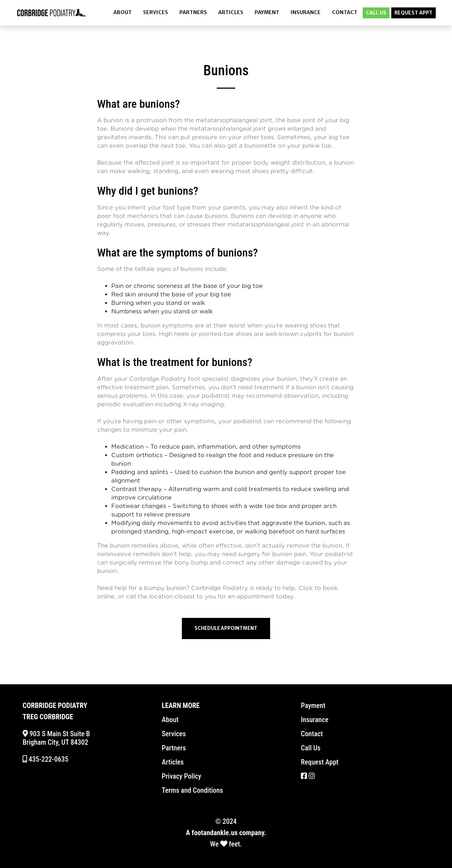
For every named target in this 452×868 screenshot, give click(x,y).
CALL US (376, 13)
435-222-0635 (45, 759)
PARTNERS (193, 12)
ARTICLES (231, 12)
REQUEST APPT (414, 13)
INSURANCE (306, 12)
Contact (312, 734)
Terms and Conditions (192, 790)
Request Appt (320, 762)
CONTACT (345, 12)
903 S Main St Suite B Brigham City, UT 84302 (56, 738)
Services (174, 734)
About (170, 720)
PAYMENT (267, 12)
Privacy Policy (182, 776)
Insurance (315, 720)
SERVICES (156, 12)
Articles (173, 762)
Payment (313, 705)
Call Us (311, 748)
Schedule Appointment (226, 628)
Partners (174, 748)
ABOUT (123, 12)
